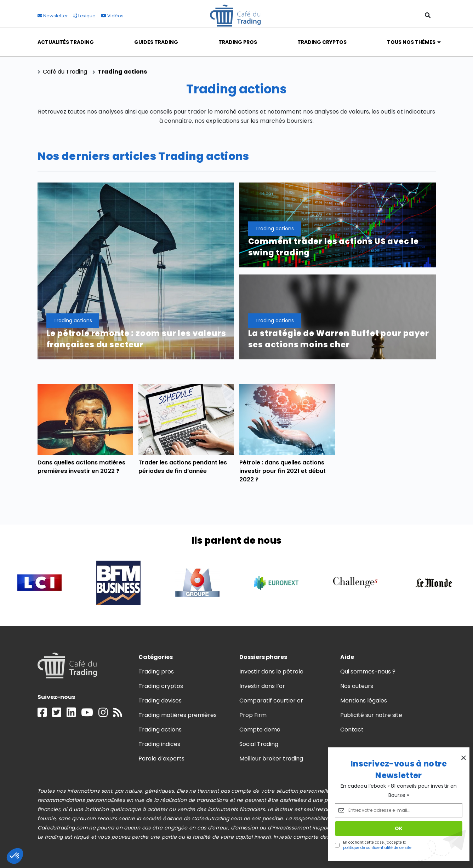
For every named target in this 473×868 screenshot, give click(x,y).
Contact (352, 730)
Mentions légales (364, 701)
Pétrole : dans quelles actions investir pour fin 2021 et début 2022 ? (283, 471)
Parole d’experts (161, 759)
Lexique (84, 16)
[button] (15, 856)
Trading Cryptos (322, 42)
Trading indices (159, 744)
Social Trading (259, 744)
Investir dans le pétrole (272, 672)
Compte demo (260, 730)
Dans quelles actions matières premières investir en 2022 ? (82, 467)
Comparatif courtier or (271, 701)
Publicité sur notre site (371, 715)
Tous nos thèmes (411, 42)
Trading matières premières (178, 715)
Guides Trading (156, 42)
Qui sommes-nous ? (368, 672)
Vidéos (112, 16)
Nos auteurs (357, 686)
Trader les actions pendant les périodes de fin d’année (183, 467)
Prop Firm (253, 715)
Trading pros (156, 672)
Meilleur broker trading (271, 759)
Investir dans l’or (262, 686)
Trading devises (160, 701)
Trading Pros (238, 42)
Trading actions (160, 730)
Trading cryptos (161, 686)
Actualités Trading (66, 42)
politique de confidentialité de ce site (377, 848)
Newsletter (53, 16)
